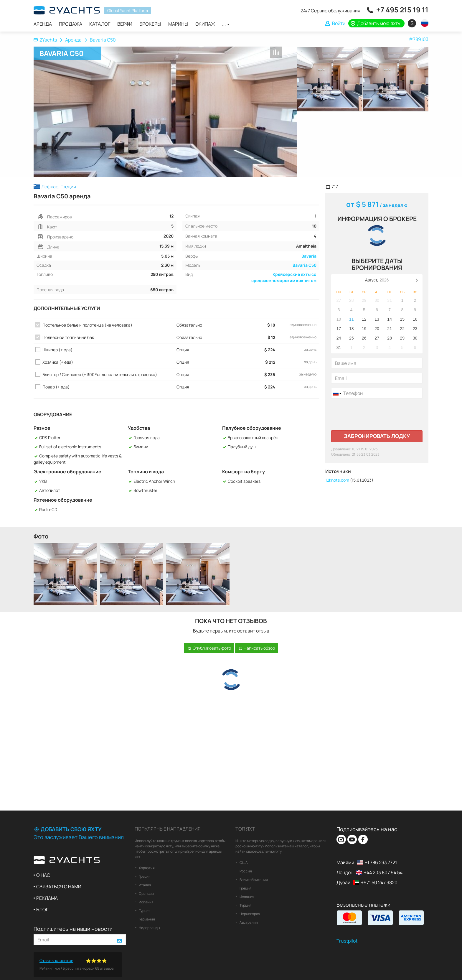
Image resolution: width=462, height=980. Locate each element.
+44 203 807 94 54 (383, 872)
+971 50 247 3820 (379, 882)
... (226, 24)
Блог (42, 910)
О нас (43, 875)
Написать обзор (257, 648)
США (243, 863)
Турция (144, 911)
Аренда (43, 24)
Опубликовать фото (209, 648)
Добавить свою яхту (67, 829)
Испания (146, 902)
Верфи (125, 24)
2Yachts (45, 40)
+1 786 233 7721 (381, 862)
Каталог (100, 24)
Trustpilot (347, 941)
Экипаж (205, 24)
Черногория (250, 914)
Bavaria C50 (305, 265)
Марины (178, 24)
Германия (147, 919)
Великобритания (253, 880)
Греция (144, 876)
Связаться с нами (59, 887)
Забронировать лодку (377, 436)
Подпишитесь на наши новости (73, 929)
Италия (145, 885)
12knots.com (337, 480)
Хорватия (146, 868)
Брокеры (150, 24)
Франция (146, 893)
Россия (245, 871)
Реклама (47, 898)
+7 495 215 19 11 (402, 10)
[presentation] (376, 414)
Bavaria (309, 256)
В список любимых (289, 53)
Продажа (71, 24)
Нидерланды (149, 928)
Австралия (248, 922)
